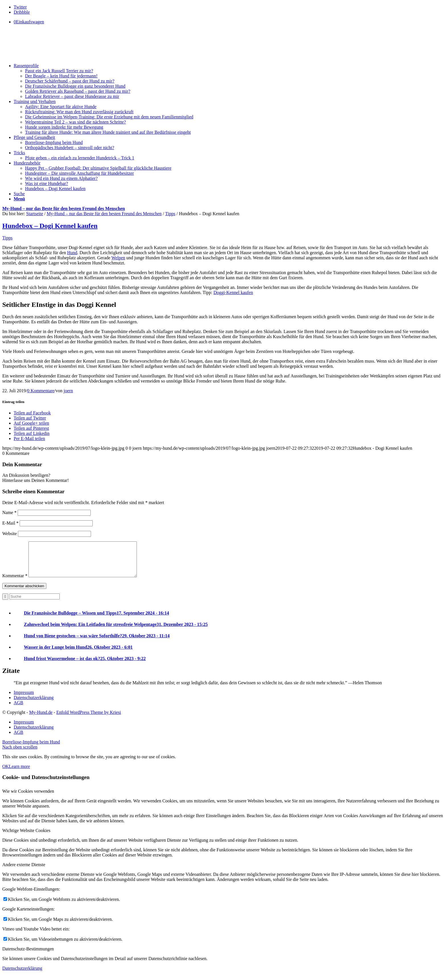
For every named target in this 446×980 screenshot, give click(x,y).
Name (9, 512)
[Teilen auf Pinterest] (31, 428)
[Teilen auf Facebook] (32, 413)
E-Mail (10, 523)
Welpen (118, 258)
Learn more (19, 773)
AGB (18, 709)
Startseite (35, 214)
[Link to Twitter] (20, 7)
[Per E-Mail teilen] (29, 438)
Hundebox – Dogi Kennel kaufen (50, 226)
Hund (72, 253)
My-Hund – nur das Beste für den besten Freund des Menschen (64, 208)
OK (6, 773)
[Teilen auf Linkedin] (32, 433)
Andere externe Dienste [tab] (24, 871)
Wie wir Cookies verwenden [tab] (28, 798)
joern (68, 391)
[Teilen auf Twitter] (30, 418)
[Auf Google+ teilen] (31, 423)
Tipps (170, 214)
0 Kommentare (41, 391)
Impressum (24, 699)
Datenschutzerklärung (34, 704)
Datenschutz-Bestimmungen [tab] (28, 956)
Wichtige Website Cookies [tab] (26, 837)
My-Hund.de (41, 719)
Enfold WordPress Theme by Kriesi (89, 719)
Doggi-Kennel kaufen (233, 292)
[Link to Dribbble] (22, 12)
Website (10, 534)
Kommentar (15, 583)
